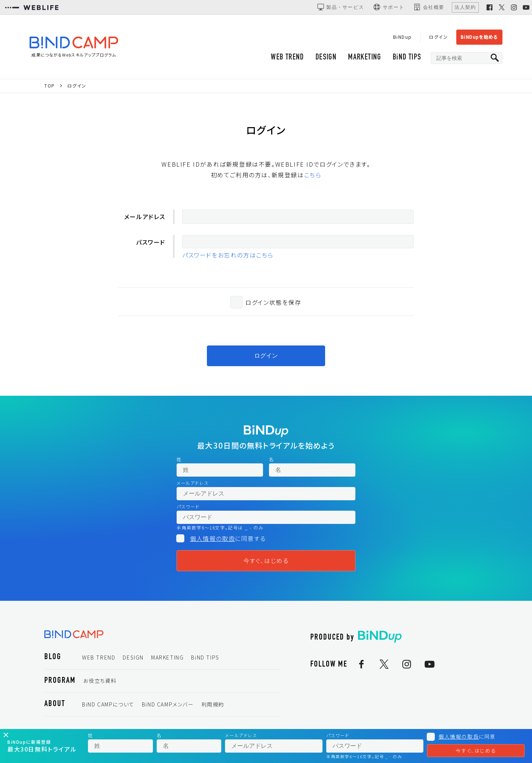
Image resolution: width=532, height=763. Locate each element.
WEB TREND (285, 58)
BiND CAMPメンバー (168, 706)
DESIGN (325, 58)
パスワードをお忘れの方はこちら (228, 256)
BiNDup (401, 37)
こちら (313, 176)
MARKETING (364, 58)
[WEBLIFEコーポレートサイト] (32, 7)
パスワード (151, 243)
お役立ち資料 (100, 682)
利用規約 (213, 706)
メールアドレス (145, 218)
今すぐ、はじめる (266, 562)
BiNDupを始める (479, 37)
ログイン (438, 37)
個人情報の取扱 (212, 540)
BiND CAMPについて (108, 706)
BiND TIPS (407, 58)
